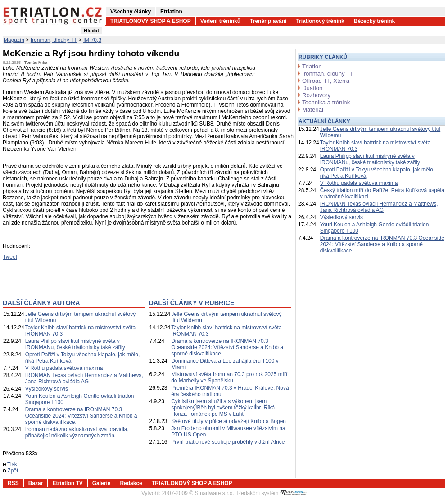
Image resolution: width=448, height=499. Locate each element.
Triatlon (312, 66)
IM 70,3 (92, 40)
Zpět (10, 471)
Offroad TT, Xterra (326, 81)
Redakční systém (272, 493)
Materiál (313, 110)
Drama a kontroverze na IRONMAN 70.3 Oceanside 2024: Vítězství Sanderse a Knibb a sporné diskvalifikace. (81, 416)
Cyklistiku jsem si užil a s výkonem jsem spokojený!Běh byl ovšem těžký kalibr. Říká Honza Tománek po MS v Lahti (223, 408)
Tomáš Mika (36, 63)
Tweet (10, 257)
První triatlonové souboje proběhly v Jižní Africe (228, 442)
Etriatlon (171, 12)
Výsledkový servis (47, 389)
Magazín (14, 40)
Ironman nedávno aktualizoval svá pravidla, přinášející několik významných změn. (77, 432)
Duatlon (312, 88)
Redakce (131, 483)
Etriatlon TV (67, 483)
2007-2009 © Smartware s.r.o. (198, 493)
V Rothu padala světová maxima (64, 368)
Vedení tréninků (220, 21)
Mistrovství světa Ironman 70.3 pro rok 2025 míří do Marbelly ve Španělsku (229, 378)
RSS (13, 483)
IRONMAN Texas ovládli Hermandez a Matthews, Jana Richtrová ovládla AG (84, 378)
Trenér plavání (268, 21)
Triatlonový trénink (320, 21)
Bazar (36, 483)
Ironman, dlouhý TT (54, 40)
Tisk (10, 464)
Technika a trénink (326, 102)
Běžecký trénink (374, 21)
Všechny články (131, 12)
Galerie (102, 483)
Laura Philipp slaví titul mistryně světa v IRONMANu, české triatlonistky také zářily (75, 344)
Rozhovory (316, 95)
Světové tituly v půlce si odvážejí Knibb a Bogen (229, 421)
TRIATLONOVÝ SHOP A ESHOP (151, 21)
